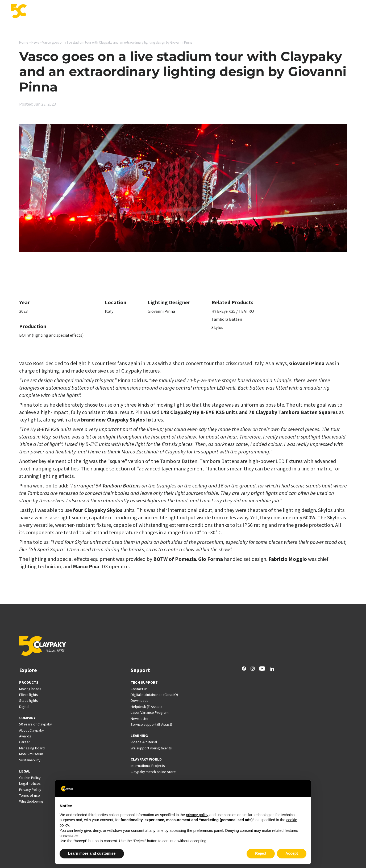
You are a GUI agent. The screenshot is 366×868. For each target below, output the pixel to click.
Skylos (217, 327)
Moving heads (30, 689)
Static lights (29, 700)
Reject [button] (261, 853)
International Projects (257, 12)
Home (24, 42)
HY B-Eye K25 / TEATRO (233, 311)
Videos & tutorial (144, 742)
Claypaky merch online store (153, 772)
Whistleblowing (31, 801)
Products (145, 12)
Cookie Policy (30, 778)
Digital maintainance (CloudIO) (154, 695)
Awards (25, 736)
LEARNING (139, 736)
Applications (171, 12)
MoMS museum (31, 754)
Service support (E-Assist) (151, 724)
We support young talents (151, 748)
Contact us (139, 689)
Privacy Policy (30, 790)
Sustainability (30, 760)
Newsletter (140, 719)
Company (328, 12)
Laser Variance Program (150, 712)
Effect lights (29, 695)
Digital (24, 707)
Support (223, 12)
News (289, 12)
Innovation (199, 12)
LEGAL (25, 771)
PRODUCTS (29, 682)
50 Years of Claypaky (36, 724)
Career (307, 12)
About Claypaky (32, 730)
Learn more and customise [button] (92, 853)
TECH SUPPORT (144, 682)
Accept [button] (292, 853)
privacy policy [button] (197, 815)
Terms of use (30, 795)
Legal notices (30, 783)
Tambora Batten (227, 319)
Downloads (140, 700)
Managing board (32, 748)
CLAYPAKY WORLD (146, 759)
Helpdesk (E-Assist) (146, 707)
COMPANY (27, 718)
